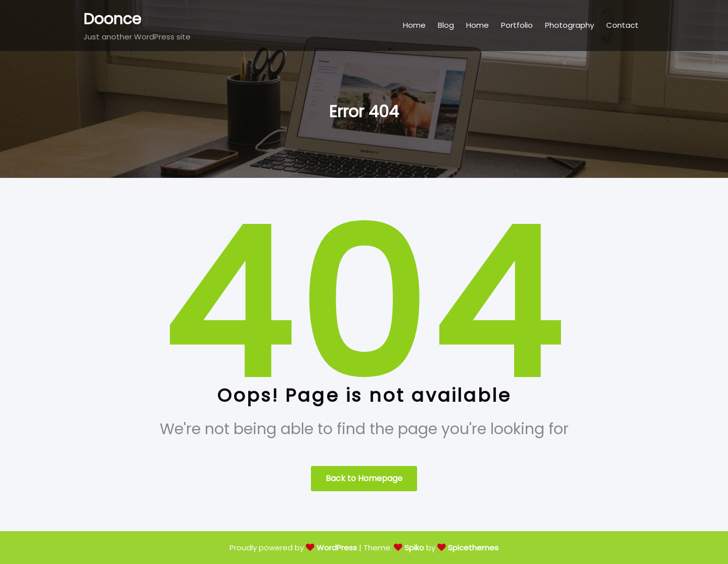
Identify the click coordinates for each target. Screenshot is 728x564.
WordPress (337, 548)
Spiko (414, 548)
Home (414, 25)
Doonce (112, 19)
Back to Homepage (364, 478)
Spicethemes (473, 548)
